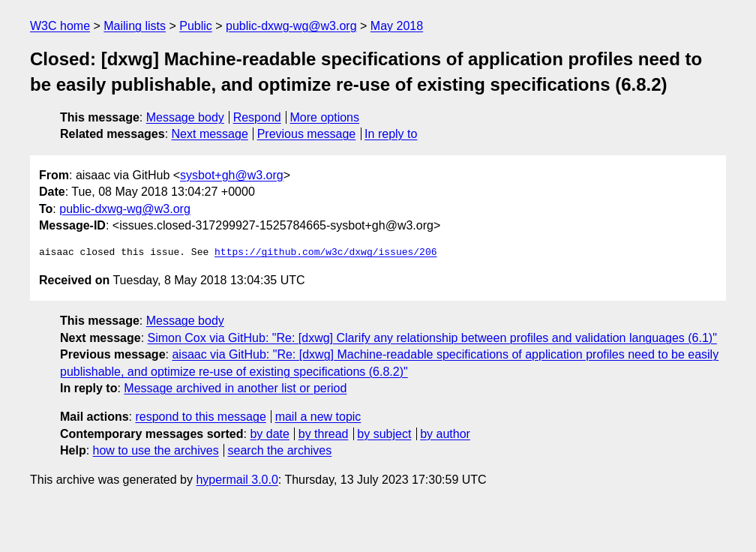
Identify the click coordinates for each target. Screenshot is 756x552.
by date (269, 434)
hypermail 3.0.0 (237, 480)
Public (196, 26)
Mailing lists (135, 26)
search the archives (280, 450)
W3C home (60, 26)
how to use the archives (156, 450)
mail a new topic (318, 417)
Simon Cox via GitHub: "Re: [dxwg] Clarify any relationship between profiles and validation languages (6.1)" (432, 338)
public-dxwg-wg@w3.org (291, 26)
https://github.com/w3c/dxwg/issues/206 (325, 253)
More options (325, 117)
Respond (257, 117)
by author (445, 434)
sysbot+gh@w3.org (232, 175)
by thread (324, 434)
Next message (210, 134)
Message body (185, 117)
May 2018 (397, 26)
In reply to (391, 134)
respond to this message (200, 417)
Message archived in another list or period (235, 388)
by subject (384, 434)
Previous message (307, 134)
